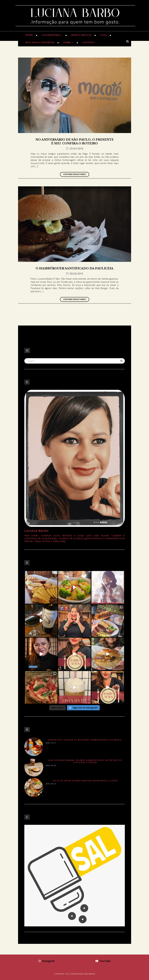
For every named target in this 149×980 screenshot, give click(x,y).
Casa (103, 35)
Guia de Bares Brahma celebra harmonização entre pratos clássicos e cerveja (85, 761)
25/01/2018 (75, 149)
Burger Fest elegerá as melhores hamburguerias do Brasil (85, 740)
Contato (89, 43)
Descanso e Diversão (40, 43)
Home (29, 35)
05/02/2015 (75, 274)
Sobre (68, 43)
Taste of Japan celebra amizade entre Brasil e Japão (85, 781)
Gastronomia (52, 35)
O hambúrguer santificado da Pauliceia (74, 268)
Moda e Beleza (81, 35)
